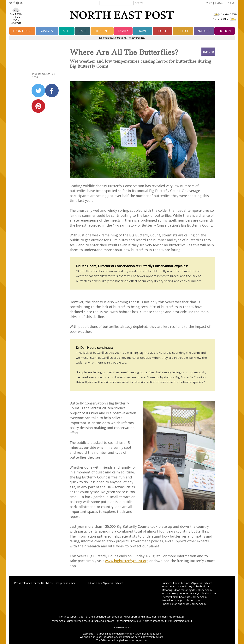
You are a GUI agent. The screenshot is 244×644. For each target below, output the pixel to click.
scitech (183, 31)
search (139, 3)
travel (143, 31)
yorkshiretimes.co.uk (180, 621)
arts (67, 31)
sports (162, 31)
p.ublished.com (169, 617)
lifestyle (102, 31)
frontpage (22, 31)
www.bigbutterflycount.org (127, 561)
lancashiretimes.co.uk (129, 621)
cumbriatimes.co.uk (78, 621)
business (47, 31)
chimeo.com (59, 621)
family (123, 31)
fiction (225, 31)
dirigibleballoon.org (103, 621)
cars (83, 31)
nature (204, 31)
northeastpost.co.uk (155, 621)
